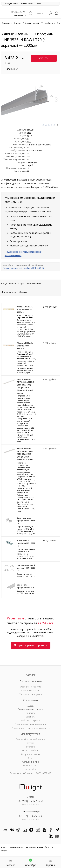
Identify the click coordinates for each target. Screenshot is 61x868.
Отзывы (23, 292)
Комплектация (34, 284)
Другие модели (9, 292)
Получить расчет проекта (31, 645)
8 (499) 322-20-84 (19, 12)
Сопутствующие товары (13, 284)
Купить (44, 58)
